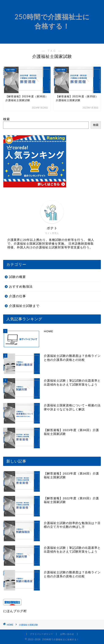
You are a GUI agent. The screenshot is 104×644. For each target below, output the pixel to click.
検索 (7, 119)
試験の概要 (17, 277)
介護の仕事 (17, 296)
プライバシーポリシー (41, 634)
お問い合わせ (67, 634)
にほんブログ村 (15, 611)
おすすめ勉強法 (21, 286)
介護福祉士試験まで (24, 306)
